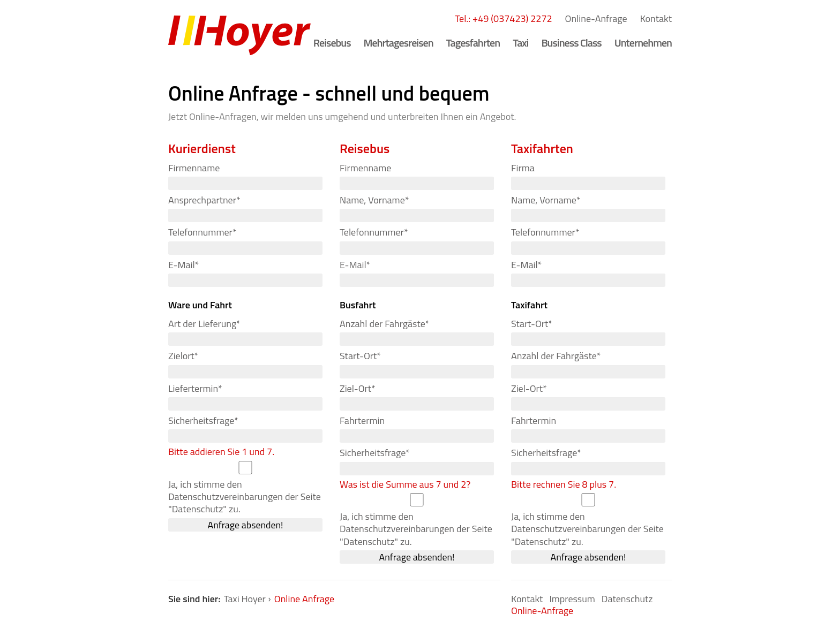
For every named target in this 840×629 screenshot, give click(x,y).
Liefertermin (195, 388)
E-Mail (183, 264)
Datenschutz (627, 599)
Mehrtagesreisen (399, 43)
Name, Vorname (374, 200)
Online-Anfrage (596, 18)
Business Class (571, 43)
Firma (523, 168)
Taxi (520, 43)
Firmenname (194, 168)
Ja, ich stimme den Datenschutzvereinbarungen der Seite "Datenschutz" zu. (245, 497)
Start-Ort (360, 356)
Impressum (572, 599)
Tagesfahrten (473, 43)
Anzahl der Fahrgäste (384, 324)
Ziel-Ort (358, 388)
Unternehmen (643, 43)
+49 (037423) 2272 (512, 18)
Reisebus (332, 43)
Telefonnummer (202, 232)
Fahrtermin (362, 420)
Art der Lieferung (204, 324)
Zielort (183, 356)
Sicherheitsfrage (203, 420)
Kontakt (656, 18)
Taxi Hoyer (245, 599)
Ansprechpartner (204, 200)
